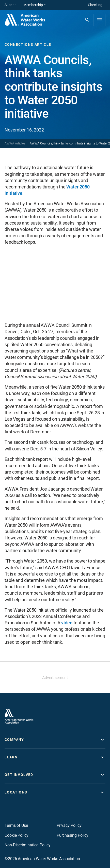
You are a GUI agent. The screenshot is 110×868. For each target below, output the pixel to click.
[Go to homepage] (19, 716)
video (67, 623)
